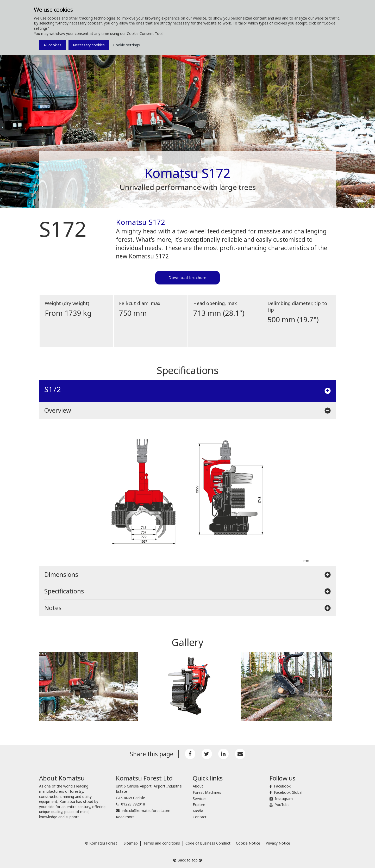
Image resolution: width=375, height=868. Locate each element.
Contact (200, 817)
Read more (125, 817)
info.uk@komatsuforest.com (146, 811)
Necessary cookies (89, 45)
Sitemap (131, 843)
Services (200, 799)
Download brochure (187, 278)
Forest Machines (207, 792)
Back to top (187, 860)
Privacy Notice (278, 843)
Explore (199, 805)
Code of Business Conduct (208, 843)
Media (198, 811)
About (198, 786)
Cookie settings (127, 45)
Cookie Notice (248, 843)
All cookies (52, 45)
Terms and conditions (162, 843)
